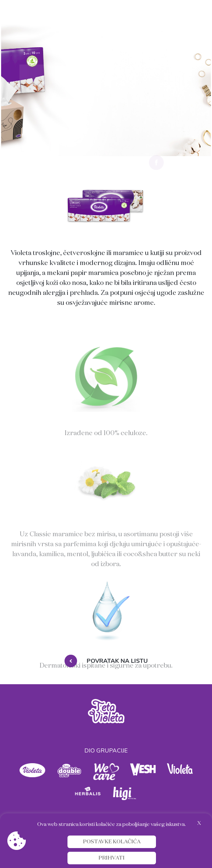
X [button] (199, 823)
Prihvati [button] (112, 858)
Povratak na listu (106, 661)
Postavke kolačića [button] (112, 842)
